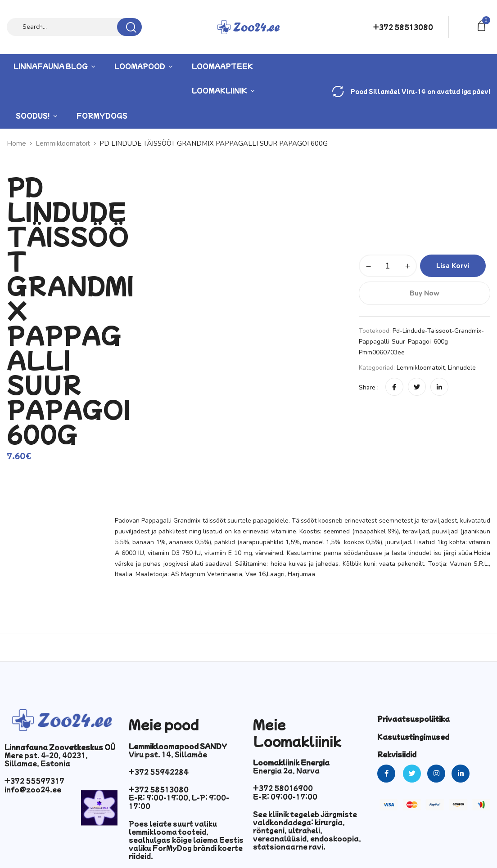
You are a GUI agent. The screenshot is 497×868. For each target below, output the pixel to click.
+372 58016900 (283, 788)
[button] (483, 25)
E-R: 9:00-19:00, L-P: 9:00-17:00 (179, 801)
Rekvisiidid (397, 754)
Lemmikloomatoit (421, 368)
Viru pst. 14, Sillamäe (168, 754)
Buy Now (425, 293)
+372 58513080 (403, 27)
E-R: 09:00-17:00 (285, 796)
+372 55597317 (34, 781)
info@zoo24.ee (33, 789)
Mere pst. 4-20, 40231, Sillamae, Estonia (46, 759)
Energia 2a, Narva (286, 770)
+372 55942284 (159, 772)
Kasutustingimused (413, 737)
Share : (369, 387)
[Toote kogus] (388, 266)
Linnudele (462, 368)
